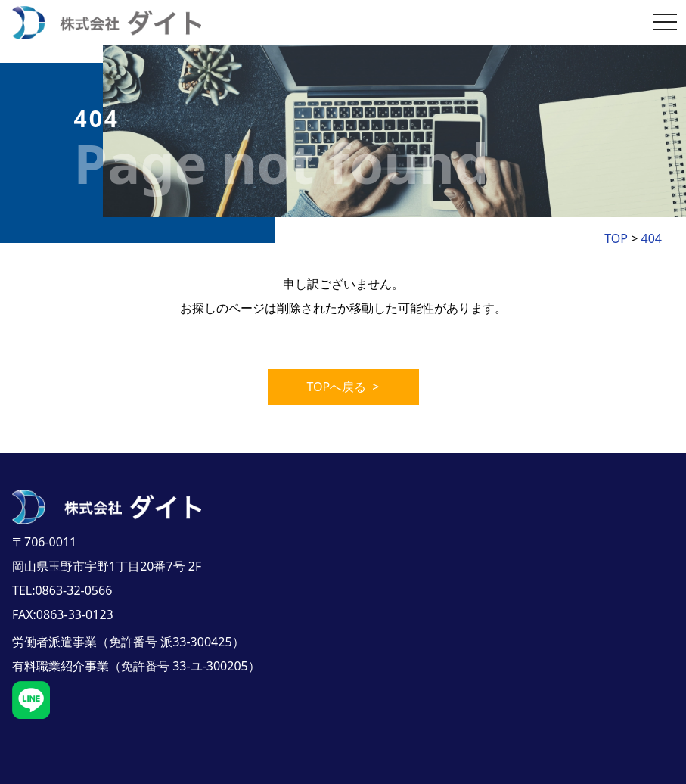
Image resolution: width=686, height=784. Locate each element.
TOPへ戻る (343, 387)
